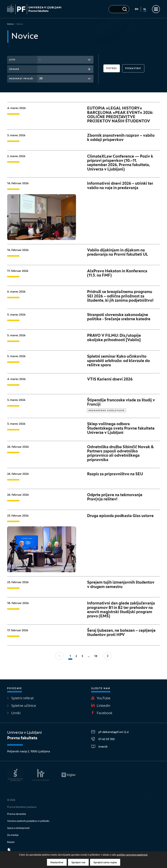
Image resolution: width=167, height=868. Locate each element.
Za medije (13, 835)
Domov (11, 24)
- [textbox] (40, 60)
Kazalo (11, 842)
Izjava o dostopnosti (18, 828)
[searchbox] (40, 69)
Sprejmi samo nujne (105, 863)
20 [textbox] (41, 79)
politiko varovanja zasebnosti (132, 855)
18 (96, 656)
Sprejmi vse (78, 863)
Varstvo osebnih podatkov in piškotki (28, 821)
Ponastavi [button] (133, 69)
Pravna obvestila (17, 814)
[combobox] (65, 60)
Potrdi (112, 69)
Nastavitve (57, 863)
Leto (12, 60)
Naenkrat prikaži (21, 79)
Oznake (14, 69)
